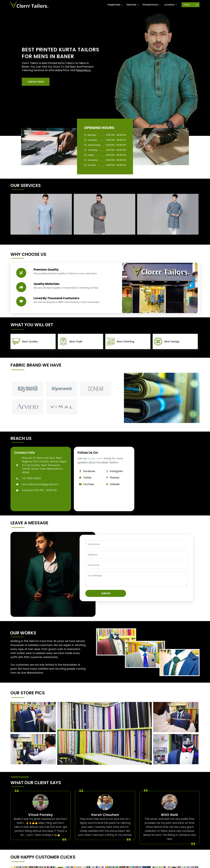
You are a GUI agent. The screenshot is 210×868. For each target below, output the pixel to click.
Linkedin (112, 484)
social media (95, 458)
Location (171, 5)
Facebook (86, 471)
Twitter (84, 478)
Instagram (114, 471)
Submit (106, 593)
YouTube (86, 484)
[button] (36, 82)
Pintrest (112, 478)
